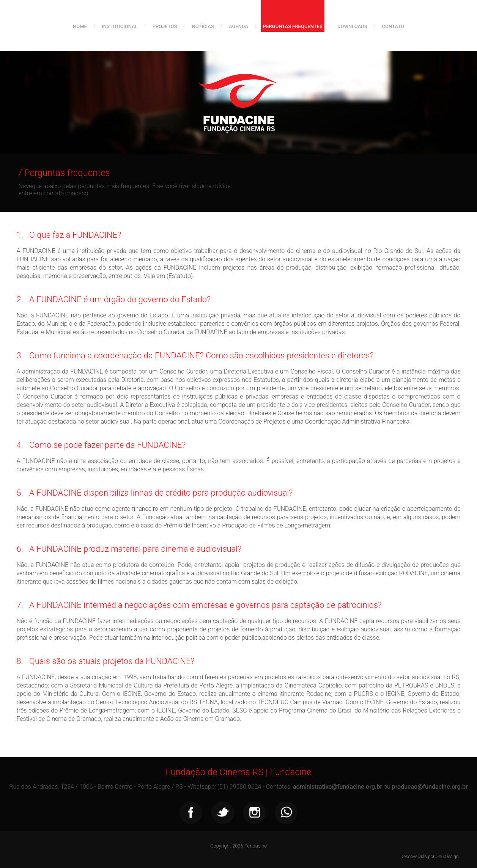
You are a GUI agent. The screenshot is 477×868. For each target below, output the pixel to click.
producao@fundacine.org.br (430, 787)
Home (80, 26)
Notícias (203, 26)
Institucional (120, 26)
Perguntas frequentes (293, 26)
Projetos (165, 26)
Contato (393, 26)
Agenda (238, 26)
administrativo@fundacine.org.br (338, 787)
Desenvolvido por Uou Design (429, 857)
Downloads (352, 26)
